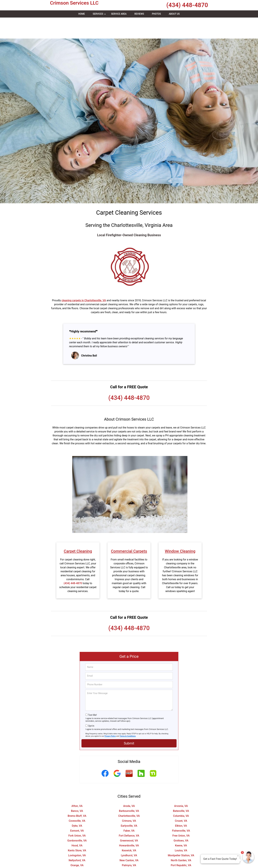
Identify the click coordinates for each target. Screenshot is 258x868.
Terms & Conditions (128, 715)
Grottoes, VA (181, 819)
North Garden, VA (181, 839)
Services (100, 15)
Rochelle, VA (181, 849)
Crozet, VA (181, 800)
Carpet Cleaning (78, 530)
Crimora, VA (129, 800)
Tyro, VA (181, 864)
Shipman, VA (129, 859)
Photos (156, 14)
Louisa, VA (181, 829)
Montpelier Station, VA (181, 834)
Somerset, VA (181, 859)
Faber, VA (129, 810)
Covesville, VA (77, 800)
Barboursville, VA (129, 790)
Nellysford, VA (77, 839)
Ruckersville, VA (129, 854)
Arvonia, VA (181, 785)
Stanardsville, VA (77, 864)
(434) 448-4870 (187, 5)
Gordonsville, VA (77, 819)
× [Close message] (238, 856)
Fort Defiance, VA (129, 815)
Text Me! (92, 694)
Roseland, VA (77, 854)
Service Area (119, 14)
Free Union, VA (181, 815)
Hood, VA (77, 824)
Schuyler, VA (181, 854)
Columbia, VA (181, 795)
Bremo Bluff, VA (77, 795)
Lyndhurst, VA (129, 834)
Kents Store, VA (77, 829)
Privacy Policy (110, 715)
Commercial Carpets (129, 530)
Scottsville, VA (77, 859)
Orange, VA (77, 844)
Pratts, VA (77, 849)
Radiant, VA (129, 849)
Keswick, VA (129, 829)
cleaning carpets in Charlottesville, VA (84, 279)
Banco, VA (77, 790)
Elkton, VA (181, 805)
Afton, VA (77, 785)
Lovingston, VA (77, 834)
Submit (129, 722)
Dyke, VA (77, 805)
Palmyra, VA (129, 844)
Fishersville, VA (181, 810)
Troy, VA (129, 864)
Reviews (139, 14)
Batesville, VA (181, 790)
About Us (174, 14)
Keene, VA (181, 824)
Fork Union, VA (77, 815)
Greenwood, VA (129, 819)
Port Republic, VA (181, 844)
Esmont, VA (77, 810)
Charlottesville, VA (129, 795)
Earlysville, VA (129, 805)
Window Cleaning (180, 530)
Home (82, 14)
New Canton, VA (129, 839)
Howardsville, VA (129, 824)
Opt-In (91, 705)
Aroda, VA (129, 785)
